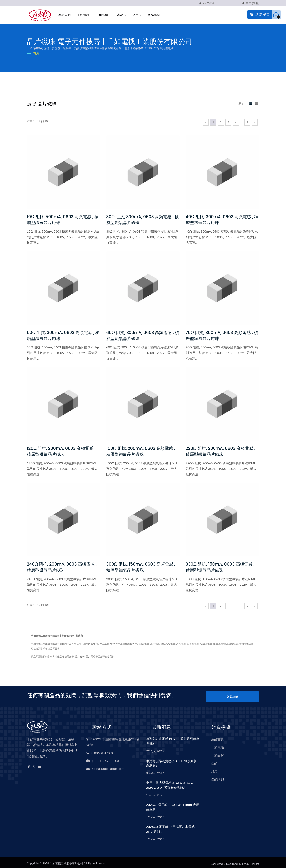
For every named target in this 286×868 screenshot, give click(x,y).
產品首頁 (65, 15)
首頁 (36, 53)
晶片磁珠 (80, 657)
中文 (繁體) (253, 3)
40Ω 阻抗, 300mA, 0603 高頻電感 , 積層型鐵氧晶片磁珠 (222, 220)
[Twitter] (34, 765)
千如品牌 (103, 15)
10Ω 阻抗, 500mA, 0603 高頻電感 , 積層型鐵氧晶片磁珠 (63, 220)
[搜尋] (200, 3)
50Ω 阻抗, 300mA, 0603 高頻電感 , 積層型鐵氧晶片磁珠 (63, 335)
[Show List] (257, 103)
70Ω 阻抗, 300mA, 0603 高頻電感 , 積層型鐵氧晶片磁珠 (222, 335)
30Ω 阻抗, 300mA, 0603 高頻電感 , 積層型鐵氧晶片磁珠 (143, 220)
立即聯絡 (232, 695)
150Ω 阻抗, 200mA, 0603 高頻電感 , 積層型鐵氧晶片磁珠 (141, 451)
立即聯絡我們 (107, 657)
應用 (137, 15)
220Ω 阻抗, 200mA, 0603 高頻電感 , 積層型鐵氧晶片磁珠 (220, 451)
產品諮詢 (155, 15)
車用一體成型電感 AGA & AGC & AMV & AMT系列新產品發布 (170, 784)
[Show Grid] (250, 103)
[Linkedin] (40, 765)
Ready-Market (251, 862)
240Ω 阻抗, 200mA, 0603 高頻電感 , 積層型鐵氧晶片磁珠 (62, 567)
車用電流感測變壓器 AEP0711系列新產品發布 (171, 762)
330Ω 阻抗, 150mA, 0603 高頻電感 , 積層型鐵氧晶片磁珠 (220, 567)
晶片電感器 (92, 657)
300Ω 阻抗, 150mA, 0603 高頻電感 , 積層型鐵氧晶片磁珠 (141, 567)
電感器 (70, 657)
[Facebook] (29, 765)
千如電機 (83, 15)
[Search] (221, 3)
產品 (122, 15)
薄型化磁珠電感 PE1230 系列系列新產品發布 (173, 739)
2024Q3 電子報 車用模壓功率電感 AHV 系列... (170, 828)
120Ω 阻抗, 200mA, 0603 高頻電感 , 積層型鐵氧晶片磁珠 (61, 451)
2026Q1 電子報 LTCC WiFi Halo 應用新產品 (173, 806)
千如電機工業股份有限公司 (66, 862)
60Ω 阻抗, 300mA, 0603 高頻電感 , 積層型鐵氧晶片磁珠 (143, 335)
